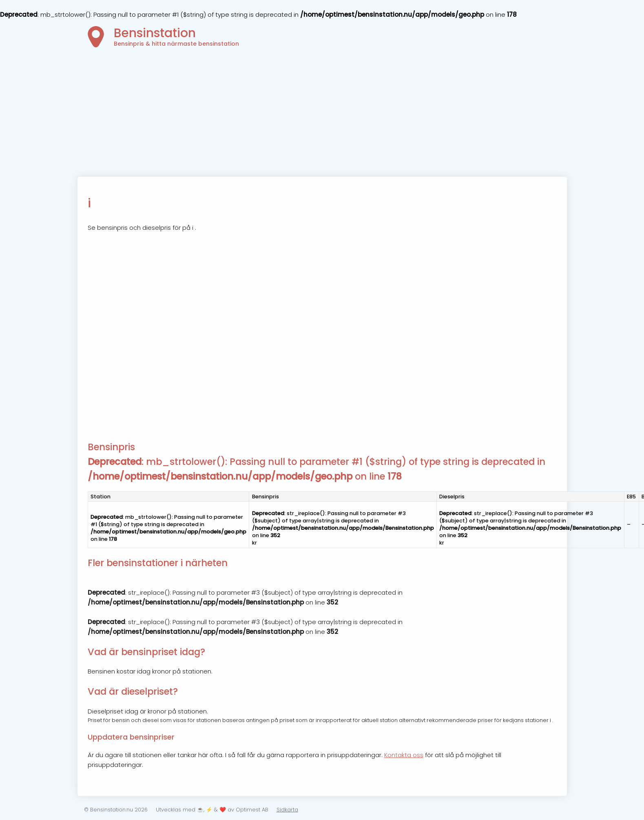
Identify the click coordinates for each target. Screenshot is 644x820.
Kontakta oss (404, 755)
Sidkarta (287, 810)
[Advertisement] (322, 116)
